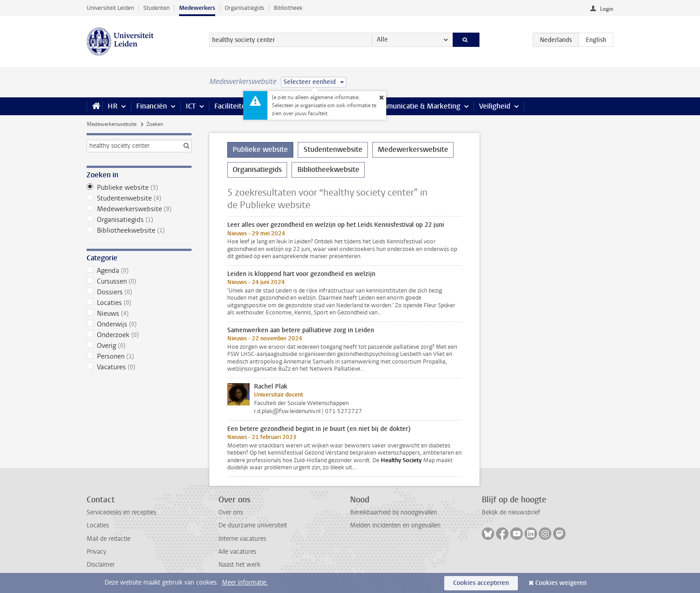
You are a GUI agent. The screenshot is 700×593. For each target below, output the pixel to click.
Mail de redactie (108, 539)
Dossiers (139, 292)
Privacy (96, 552)
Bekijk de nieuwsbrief (511, 512)
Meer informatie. (245, 583)
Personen (139, 356)
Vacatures (139, 367)
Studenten (156, 8)
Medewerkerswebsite (112, 124)
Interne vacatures (242, 539)
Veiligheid (495, 106)
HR (112, 106)
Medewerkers (197, 8)
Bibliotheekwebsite (139, 230)
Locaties (139, 303)
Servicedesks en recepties (121, 512)
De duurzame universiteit (253, 525)
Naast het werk (239, 565)
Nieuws (139, 313)
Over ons (231, 512)
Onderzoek (139, 335)
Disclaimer (101, 565)
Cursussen (139, 281)
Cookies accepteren (481, 583)
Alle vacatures (237, 552)
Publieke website (139, 188)
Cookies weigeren (561, 583)
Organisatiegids (244, 8)
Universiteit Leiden (110, 8)
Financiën (152, 106)
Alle (382, 40)
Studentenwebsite (139, 198)
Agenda (139, 271)
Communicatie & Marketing (417, 106)
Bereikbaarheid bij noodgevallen (394, 512)
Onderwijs (139, 324)
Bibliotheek (288, 8)
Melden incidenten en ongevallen (395, 525)
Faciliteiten (232, 106)
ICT (191, 106)
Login (607, 9)
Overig (139, 346)
